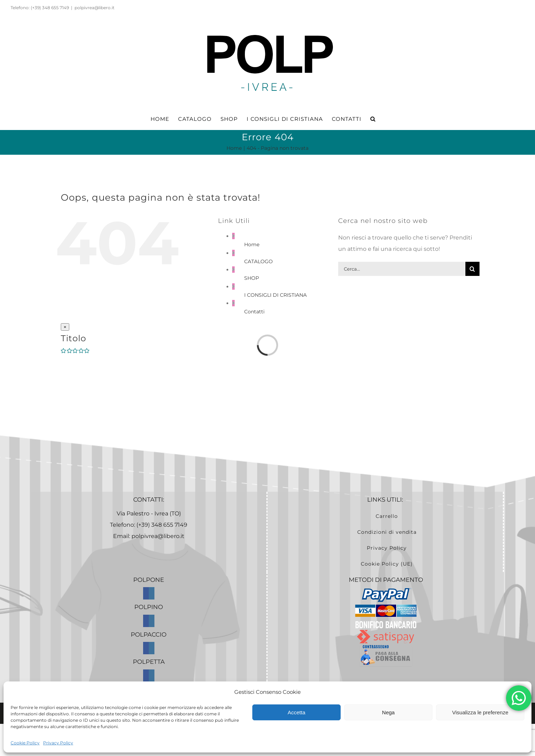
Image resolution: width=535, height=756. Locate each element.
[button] (373, 119)
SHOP (252, 278)
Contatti (254, 312)
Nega (388, 712)
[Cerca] (472, 269)
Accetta (296, 712)
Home (252, 244)
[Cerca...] (402, 269)
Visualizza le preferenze (480, 712)
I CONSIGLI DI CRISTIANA (275, 295)
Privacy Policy (58, 743)
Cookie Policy (25, 743)
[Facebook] (146, 593)
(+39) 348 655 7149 (162, 525)
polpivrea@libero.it (95, 8)
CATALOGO (258, 261)
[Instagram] (152, 593)
